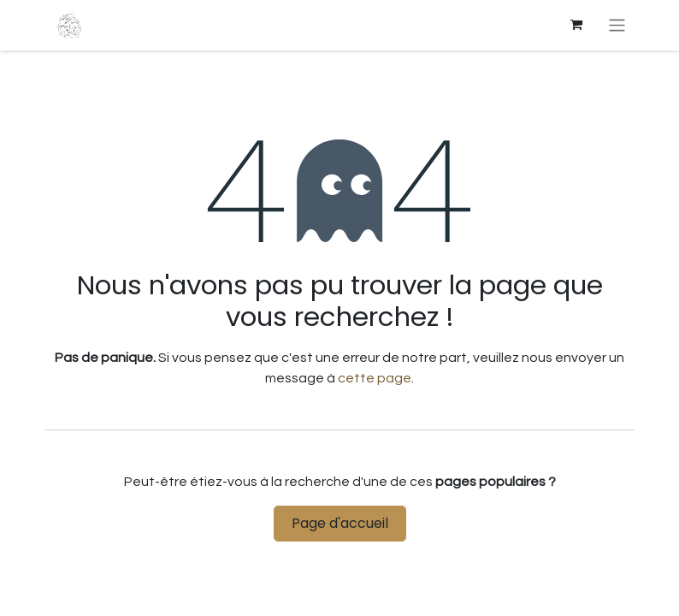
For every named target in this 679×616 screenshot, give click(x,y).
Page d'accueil (340, 523)
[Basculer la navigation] (617, 25)
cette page (375, 378)
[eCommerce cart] (576, 25)
